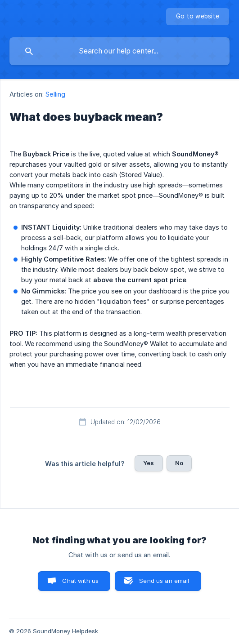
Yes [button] (149, 463)
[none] (198, 17)
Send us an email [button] (164, 581)
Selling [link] (55, 94)
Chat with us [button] (80, 581)
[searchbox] (119, 51)
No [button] (179, 463)
